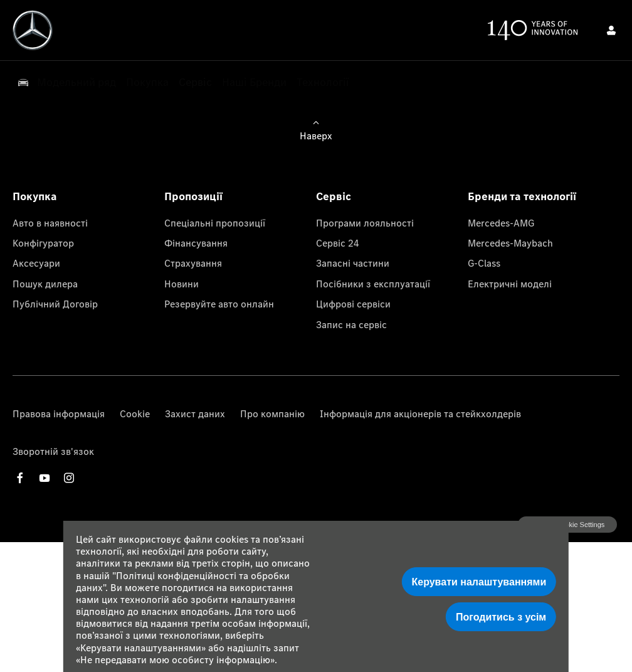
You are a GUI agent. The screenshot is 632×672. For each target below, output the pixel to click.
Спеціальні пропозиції (215, 223)
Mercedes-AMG (501, 223)
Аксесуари (36, 263)
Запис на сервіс (351, 324)
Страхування (193, 263)
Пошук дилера (45, 284)
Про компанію (272, 413)
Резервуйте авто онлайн (219, 304)
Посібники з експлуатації (373, 284)
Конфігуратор (43, 243)
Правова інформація (59, 413)
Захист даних (195, 413)
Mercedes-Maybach (510, 243)
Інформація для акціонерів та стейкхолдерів (420, 413)
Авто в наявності (50, 223)
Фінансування (196, 243)
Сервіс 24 (338, 243)
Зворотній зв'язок (53, 451)
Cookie (135, 413)
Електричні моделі (510, 284)
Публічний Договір (55, 304)
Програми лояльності (365, 223)
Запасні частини (353, 263)
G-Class (484, 263)
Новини (182, 284)
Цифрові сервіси (353, 304)
